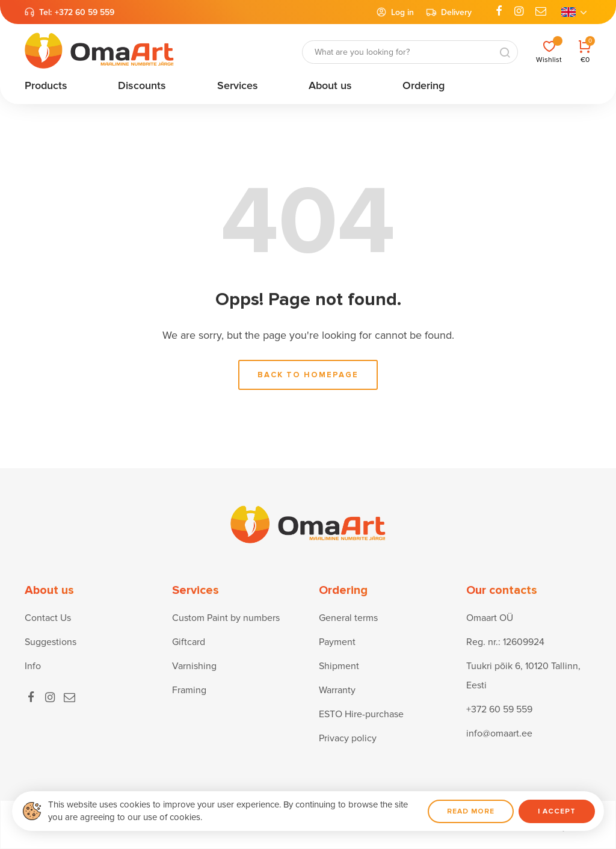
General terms (348, 618)
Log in (395, 12)
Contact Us (48, 618)
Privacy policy (348, 738)
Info (33, 666)
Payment (337, 642)
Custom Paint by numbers (226, 618)
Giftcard (189, 642)
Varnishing (194, 666)
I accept (557, 811)
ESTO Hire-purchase (361, 714)
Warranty (337, 690)
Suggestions (51, 642)
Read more (471, 811)
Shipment (339, 666)
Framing (189, 690)
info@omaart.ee (499, 733)
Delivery (449, 12)
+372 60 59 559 (85, 12)
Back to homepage (308, 375)
